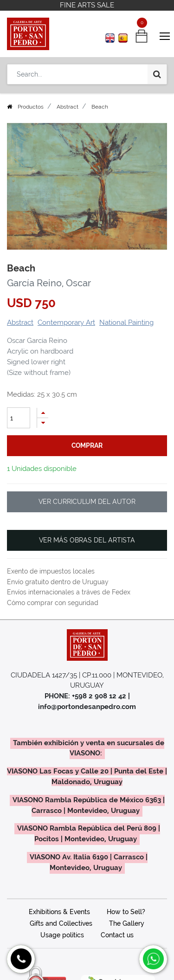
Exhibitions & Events (59, 912)
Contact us (117, 935)
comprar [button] (87, 445)
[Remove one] (43, 423)
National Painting (126, 322)
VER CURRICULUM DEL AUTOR (87, 502)
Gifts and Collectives (61, 923)
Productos (31, 107)
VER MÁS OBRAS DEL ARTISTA (87, 540)
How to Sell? (126, 912)
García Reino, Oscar (49, 283)
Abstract (68, 107)
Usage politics (62, 935)
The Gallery (127, 923)
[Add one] (43, 413)
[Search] (157, 74)
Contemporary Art (66, 322)
